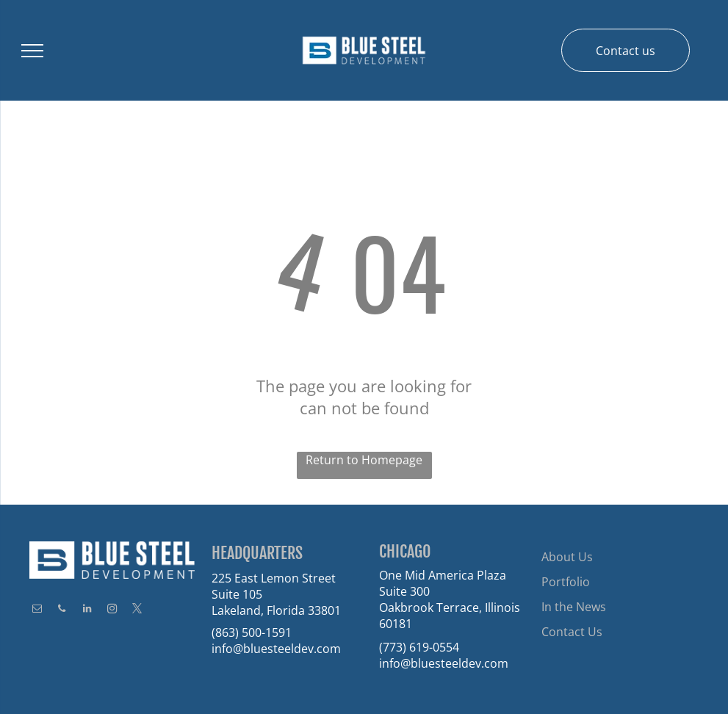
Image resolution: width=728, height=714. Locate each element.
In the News (574, 607)
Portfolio (566, 582)
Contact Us (572, 632)
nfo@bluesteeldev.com (278, 649)
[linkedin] (87, 611)
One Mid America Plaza (443, 575)
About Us (567, 557)
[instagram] (112, 611)
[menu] (32, 51)
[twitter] (137, 611)
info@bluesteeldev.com (444, 663)
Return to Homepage (364, 460)
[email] (37, 611)
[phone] (62, 611)
